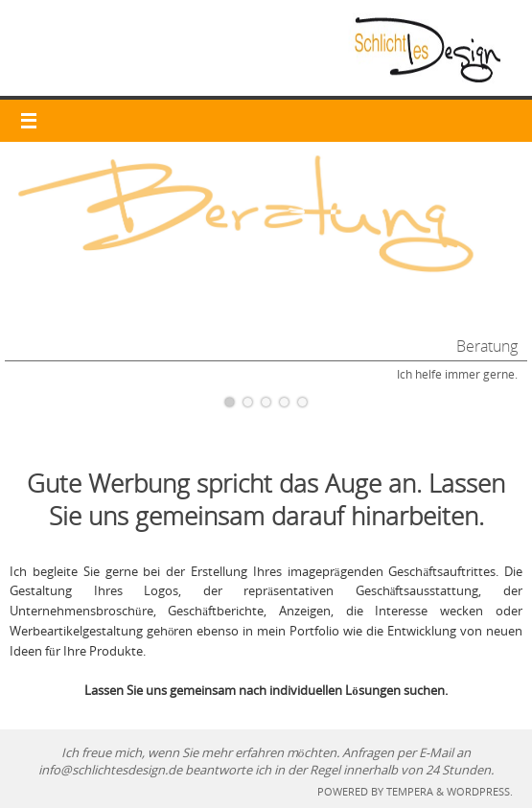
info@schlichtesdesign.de (110, 770)
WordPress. (480, 791)
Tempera (410, 791)
